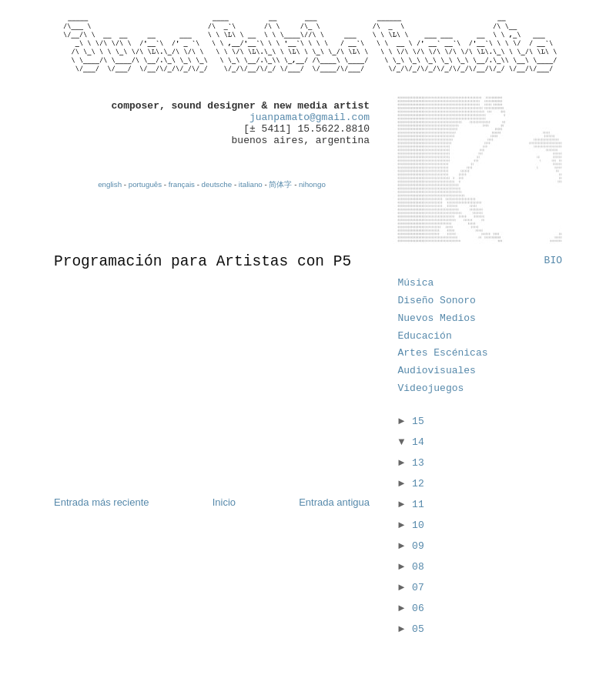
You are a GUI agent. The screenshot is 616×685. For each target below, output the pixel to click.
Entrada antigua (334, 502)
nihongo (312, 184)
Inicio (224, 502)
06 (418, 608)
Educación (425, 336)
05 (418, 629)
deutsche (217, 184)
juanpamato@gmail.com (310, 117)
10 (418, 525)
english (110, 184)
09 (418, 546)
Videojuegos (431, 388)
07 (418, 588)
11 (418, 505)
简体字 (280, 184)
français (182, 184)
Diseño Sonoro (437, 301)
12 (418, 484)
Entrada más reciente (102, 502)
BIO (553, 261)
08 (418, 567)
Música (416, 283)
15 (418, 421)
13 (418, 463)
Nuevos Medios (437, 318)
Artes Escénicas (443, 353)
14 (418, 442)
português (145, 184)
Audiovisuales (437, 371)
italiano (251, 184)
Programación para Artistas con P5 (203, 262)
